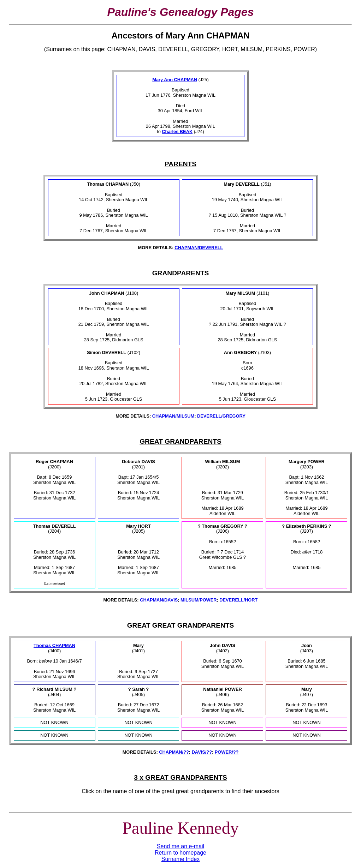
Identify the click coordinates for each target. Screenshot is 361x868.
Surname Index (181, 859)
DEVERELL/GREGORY (221, 416)
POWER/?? (227, 752)
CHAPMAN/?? (174, 752)
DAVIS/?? (202, 752)
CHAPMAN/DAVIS (159, 600)
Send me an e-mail (180, 846)
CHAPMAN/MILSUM (173, 416)
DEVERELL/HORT (238, 600)
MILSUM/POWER (199, 600)
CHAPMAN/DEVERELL (199, 248)
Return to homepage (180, 853)
